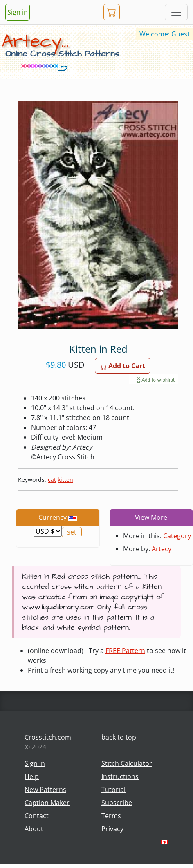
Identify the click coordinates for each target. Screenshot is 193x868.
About (34, 829)
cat (52, 480)
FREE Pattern (125, 651)
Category (177, 536)
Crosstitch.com (48, 737)
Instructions (120, 776)
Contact (37, 816)
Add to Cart (123, 366)
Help (32, 776)
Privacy (112, 829)
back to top (119, 737)
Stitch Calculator (127, 763)
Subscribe (117, 803)
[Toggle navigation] (176, 12)
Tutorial (113, 790)
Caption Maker (47, 803)
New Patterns (45, 790)
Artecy (162, 549)
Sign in (18, 12)
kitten (65, 480)
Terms (111, 816)
